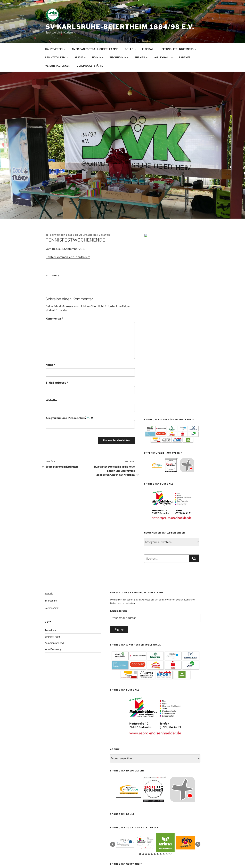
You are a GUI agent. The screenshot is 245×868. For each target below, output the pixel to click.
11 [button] (170, 767)
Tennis (55, 276)
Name (50, 365)
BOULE (131, 49)
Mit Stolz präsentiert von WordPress (130, 852)
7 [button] (158, 767)
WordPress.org (53, 562)
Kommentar (54, 319)
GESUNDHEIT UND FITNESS (179, 49)
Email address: (119, 524)
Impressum (51, 514)
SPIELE (80, 57)
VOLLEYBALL (163, 57)
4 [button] (149, 767)
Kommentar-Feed (54, 556)
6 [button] (155, 767)
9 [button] (164, 767)
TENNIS (98, 57)
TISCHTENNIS (119, 57)
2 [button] (143, 767)
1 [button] (140, 767)
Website (51, 400)
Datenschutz (52, 521)
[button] (113, 758)
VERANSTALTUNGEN (58, 66)
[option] (157, 346)
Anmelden (50, 543)
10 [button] (167, 767)
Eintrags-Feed (52, 550)
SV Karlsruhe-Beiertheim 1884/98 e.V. (120, 27)
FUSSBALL (149, 49)
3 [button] (146, 767)
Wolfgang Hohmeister (94, 235)
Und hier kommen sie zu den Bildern (68, 257)
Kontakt (49, 506)
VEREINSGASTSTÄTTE (90, 66)
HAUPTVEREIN (56, 49)
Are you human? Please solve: (90, 422)
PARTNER (185, 57)
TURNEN (141, 57)
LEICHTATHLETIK (57, 57)
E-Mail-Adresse (57, 383)
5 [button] (152, 767)
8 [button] (161, 767)
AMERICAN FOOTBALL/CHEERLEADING (95, 49)
